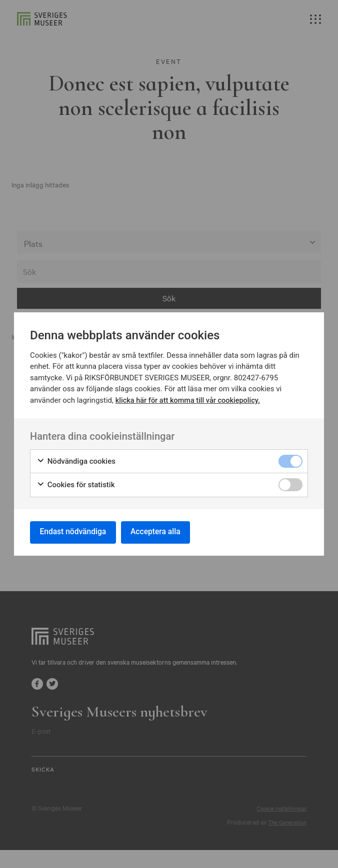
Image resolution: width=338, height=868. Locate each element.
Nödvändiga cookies (76, 460)
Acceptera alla (160, 532)
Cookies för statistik (76, 484)
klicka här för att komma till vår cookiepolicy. (190, 399)
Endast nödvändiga (74, 532)
